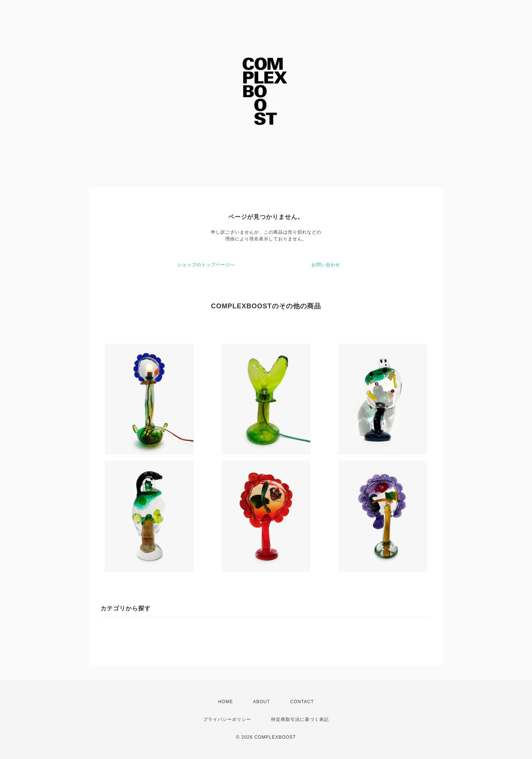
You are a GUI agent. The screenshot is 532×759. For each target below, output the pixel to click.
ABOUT (262, 702)
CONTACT (302, 702)
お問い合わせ (326, 265)
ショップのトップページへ (206, 265)
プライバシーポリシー (227, 719)
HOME (225, 702)
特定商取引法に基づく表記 (300, 719)
